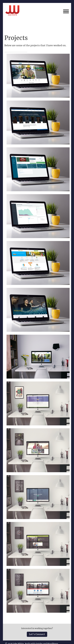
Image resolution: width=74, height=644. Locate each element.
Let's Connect (37, 634)
